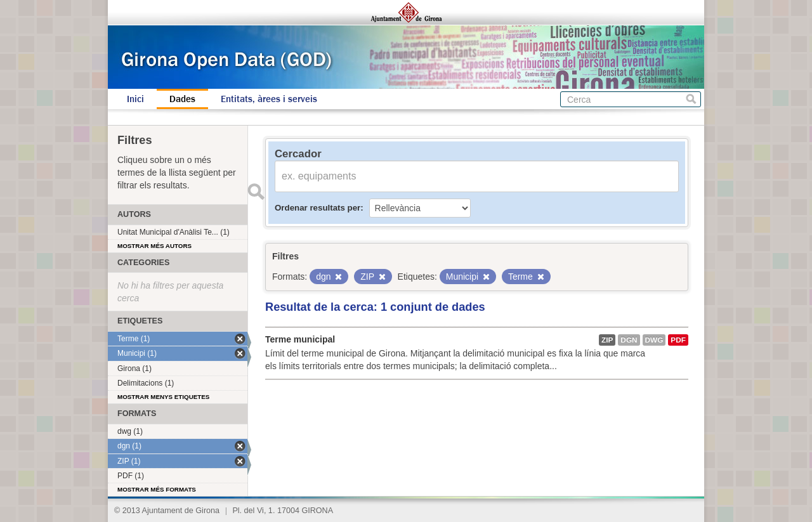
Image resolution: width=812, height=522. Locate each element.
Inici (135, 99)
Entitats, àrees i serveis (269, 99)
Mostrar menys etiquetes (163, 397)
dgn (629, 340)
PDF (678, 340)
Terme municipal (300, 339)
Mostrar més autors (154, 246)
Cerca (691, 99)
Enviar (256, 192)
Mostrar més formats (157, 489)
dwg (654, 340)
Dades (182, 99)
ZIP (607, 340)
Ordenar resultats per (318, 208)
